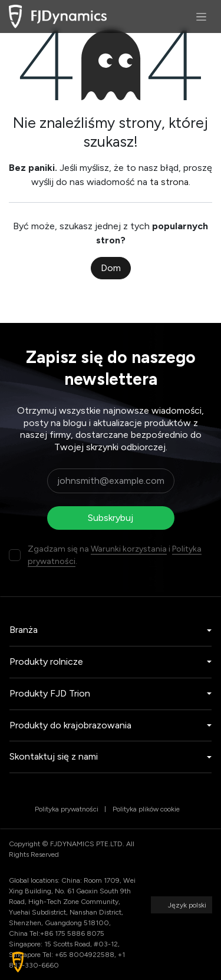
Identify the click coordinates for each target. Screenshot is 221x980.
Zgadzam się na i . (115, 555)
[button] (18, 962)
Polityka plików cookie (146, 809)
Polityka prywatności (67, 809)
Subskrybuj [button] (111, 518)
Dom (111, 268)
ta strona (169, 182)
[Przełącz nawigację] (201, 17)
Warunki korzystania (129, 549)
